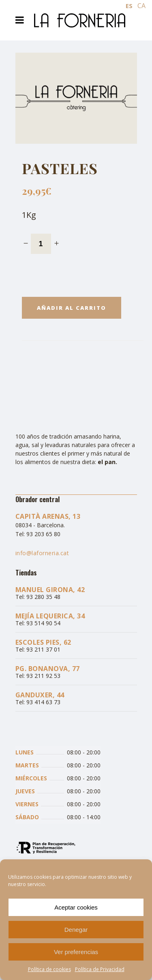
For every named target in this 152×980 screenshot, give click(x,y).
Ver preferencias (76, 952)
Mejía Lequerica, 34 (50, 616)
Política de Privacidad (100, 969)
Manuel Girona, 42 (50, 590)
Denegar (76, 930)
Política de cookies (49, 969)
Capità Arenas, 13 (48, 516)
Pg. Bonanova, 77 (48, 669)
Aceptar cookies (76, 907)
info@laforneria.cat (42, 553)
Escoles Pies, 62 (43, 642)
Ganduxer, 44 (40, 695)
